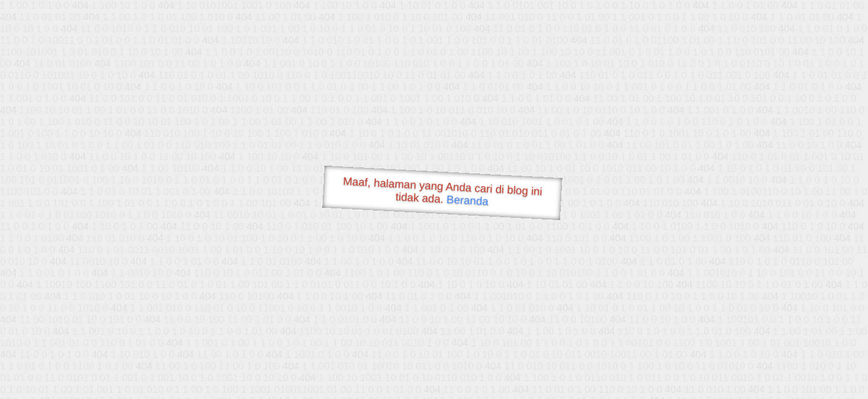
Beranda (467, 200)
